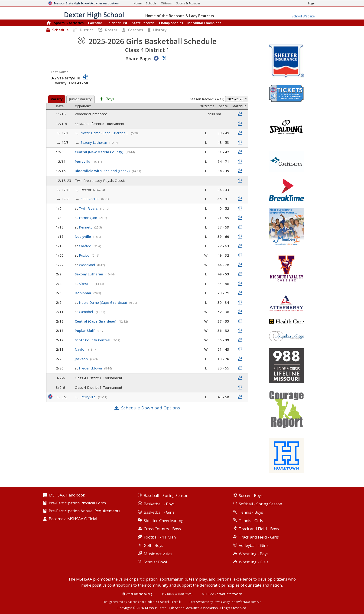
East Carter (90, 199)
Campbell (87, 312)
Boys (110, 99)
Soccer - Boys (251, 495)
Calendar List (117, 23)
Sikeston (86, 284)
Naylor (81, 349)
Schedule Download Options (151, 408)
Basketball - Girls (159, 512)
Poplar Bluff (85, 330)
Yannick (164, 602)
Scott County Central (93, 340)
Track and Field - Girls (259, 537)
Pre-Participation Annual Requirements (84, 511)
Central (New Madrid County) (99, 152)
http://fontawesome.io (247, 602)
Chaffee (86, 246)
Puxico (85, 255)
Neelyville (83, 236)
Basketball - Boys (159, 504)
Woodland (87, 265)
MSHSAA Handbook (67, 495)
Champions (204, 23)
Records (143, 23)
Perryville (83, 161)
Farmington (88, 218)
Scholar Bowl (155, 562)
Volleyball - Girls (254, 545)
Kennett (86, 227)
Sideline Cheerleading (164, 521)
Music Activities (158, 554)
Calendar (95, 23)
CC (156, 602)
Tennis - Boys (251, 512)
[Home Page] (138, 3)
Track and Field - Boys (259, 529)
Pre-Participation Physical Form (77, 503)
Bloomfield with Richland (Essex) (103, 171)
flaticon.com (136, 602)
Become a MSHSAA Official (73, 519)
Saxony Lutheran (94, 142)
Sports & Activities (69, 23)
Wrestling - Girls (254, 562)
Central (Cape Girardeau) (96, 321)
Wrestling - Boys (254, 554)
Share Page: (139, 58)
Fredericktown (91, 368)
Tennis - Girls (251, 521)
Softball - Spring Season (260, 504)
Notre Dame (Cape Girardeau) (105, 133)
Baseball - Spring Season (166, 495)
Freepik (176, 602)
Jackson (82, 359)
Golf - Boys (153, 545)
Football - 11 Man (160, 537)
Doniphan (83, 293)
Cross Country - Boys (162, 529)
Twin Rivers (89, 208)
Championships (171, 23)
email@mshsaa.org (139, 594)
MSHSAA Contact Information (222, 594)
